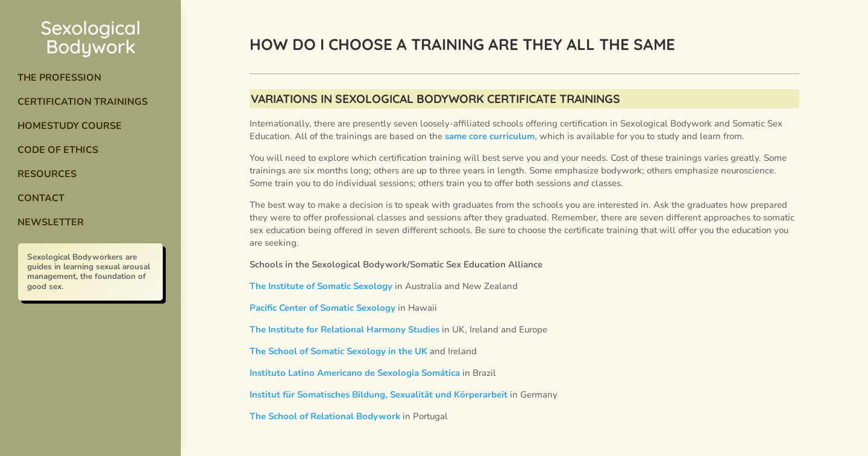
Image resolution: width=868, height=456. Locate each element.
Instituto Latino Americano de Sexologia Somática (355, 373)
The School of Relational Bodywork (325, 416)
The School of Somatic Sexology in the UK (338, 351)
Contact (41, 198)
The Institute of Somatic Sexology (321, 286)
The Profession (59, 78)
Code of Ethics (58, 150)
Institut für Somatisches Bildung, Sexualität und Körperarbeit (379, 395)
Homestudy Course (70, 126)
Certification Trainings (83, 102)
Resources (47, 174)
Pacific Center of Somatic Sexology (322, 308)
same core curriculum (490, 136)
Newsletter (51, 222)
